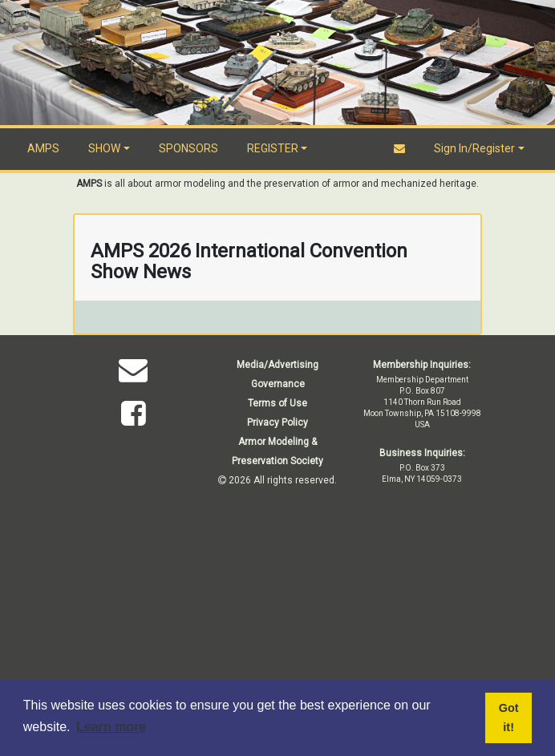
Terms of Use (277, 403)
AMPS (43, 148)
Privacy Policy (277, 422)
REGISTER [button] (273, 148)
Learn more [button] (111, 727)
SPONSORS (188, 148)
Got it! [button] (509, 718)
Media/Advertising (277, 365)
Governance (278, 384)
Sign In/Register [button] (474, 148)
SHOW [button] (104, 148)
